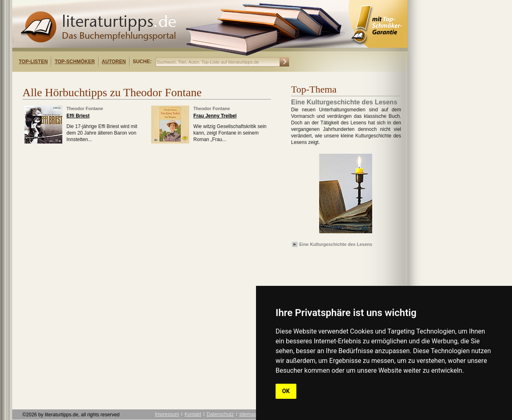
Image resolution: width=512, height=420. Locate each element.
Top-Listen (33, 62)
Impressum (167, 414)
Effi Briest (78, 116)
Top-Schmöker (75, 62)
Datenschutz (220, 414)
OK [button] (286, 391)
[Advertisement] (117, 79)
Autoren (114, 62)
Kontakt (193, 414)
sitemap (248, 414)
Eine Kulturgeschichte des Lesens (336, 244)
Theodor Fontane (85, 108)
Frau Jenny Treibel (215, 116)
